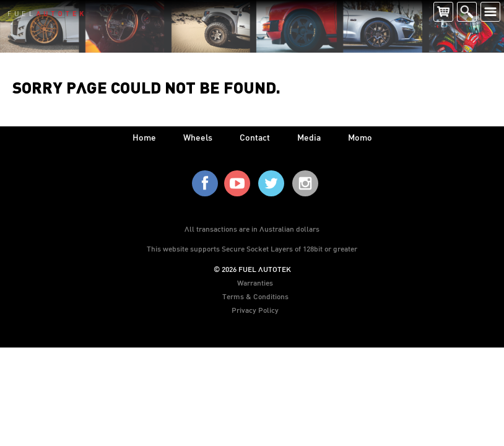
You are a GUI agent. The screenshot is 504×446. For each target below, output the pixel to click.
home (144, 137)
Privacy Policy (255, 310)
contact (255, 137)
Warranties (255, 282)
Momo (360, 137)
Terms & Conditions (255, 296)
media (309, 137)
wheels (198, 137)
